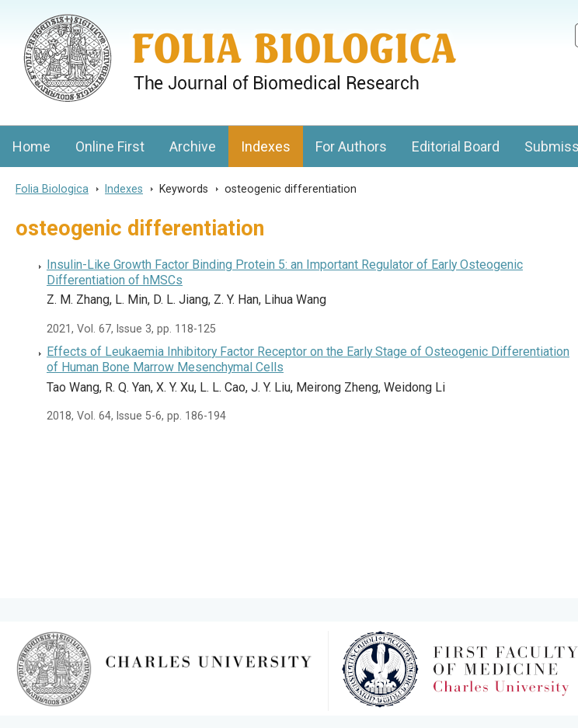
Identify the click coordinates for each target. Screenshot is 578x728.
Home (31, 146)
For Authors (351, 146)
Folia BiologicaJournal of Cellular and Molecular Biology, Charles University (164, 13)
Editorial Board (456, 146)
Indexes (266, 146)
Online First (110, 146)
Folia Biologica (52, 189)
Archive (193, 146)
